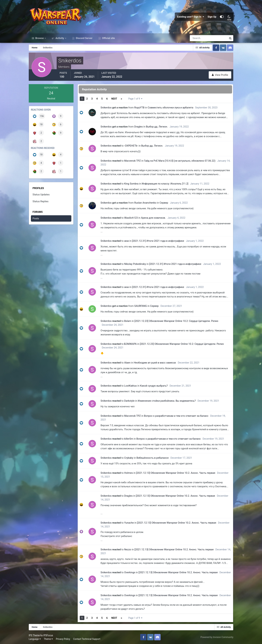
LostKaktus (130, 386)
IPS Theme (34, 635)
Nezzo (128, 549)
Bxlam (128, 321)
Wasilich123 (131, 218)
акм (126, 241)
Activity (60, 38)
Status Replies (41, 201)
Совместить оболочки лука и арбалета (171, 108)
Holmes (128, 473)
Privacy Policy (63, 639)
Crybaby (129, 458)
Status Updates (41, 195)
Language (35, 639)
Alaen (127, 363)
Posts (36, 218)
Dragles (139, 127)
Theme (48, 639)
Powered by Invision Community (217, 637)
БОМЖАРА (130, 344)
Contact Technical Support (87, 639)
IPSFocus (48, 635)
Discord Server (84, 38)
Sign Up (212, 17)
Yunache (129, 523)
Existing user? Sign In (191, 17)
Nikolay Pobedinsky (135, 264)
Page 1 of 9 (135, 99)
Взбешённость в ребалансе (153, 458)
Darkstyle (129, 401)
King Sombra (131, 184)
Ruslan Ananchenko (145, 203)
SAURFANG (141, 306)
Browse (40, 38)
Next (114, 99)
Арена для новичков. (153, 218)
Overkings (130, 572)
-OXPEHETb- (131, 146)
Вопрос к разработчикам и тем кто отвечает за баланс (176, 416)
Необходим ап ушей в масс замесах (155, 363)
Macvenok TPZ (132, 161)
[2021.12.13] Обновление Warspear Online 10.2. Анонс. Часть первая (176, 473)
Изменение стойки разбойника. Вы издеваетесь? (167, 401)
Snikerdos (106, 108)
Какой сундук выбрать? (154, 386)
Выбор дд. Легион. (157, 127)
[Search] (197, 38)
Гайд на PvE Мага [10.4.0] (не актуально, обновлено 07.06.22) (180, 161)
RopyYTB (139, 108)
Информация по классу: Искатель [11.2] (165, 184)
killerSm (129, 439)
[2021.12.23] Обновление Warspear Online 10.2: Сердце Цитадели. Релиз (176, 321)
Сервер (164, 203)
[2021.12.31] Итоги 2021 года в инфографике (158, 241)
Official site (108, 38)
